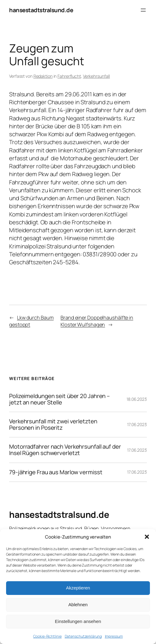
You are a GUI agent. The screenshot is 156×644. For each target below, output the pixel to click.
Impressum (114, 636)
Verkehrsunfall (97, 76)
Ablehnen (78, 605)
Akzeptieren (78, 588)
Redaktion (43, 76)
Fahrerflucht (69, 76)
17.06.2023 (137, 424)
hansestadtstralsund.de (41, 10)
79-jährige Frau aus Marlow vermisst (56, 472)
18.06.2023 (137, 399)
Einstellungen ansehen (78, 621)
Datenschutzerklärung (83, 636)
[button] (147, 537)
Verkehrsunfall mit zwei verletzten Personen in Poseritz (53, 425)
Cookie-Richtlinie (47, 636)
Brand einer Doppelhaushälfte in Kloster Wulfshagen (97, 321)
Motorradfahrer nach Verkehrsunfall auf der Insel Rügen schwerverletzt (65, 450)
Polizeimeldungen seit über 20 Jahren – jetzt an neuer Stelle (59, 399)
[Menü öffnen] (143, 10)
